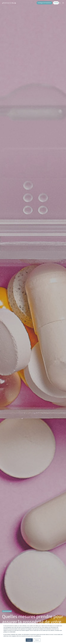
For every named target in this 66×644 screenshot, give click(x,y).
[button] (60, 3)
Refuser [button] (37, 640)
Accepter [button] (29, 640)
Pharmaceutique (7, 611)
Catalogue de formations (44, 3)
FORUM (56, 3)
